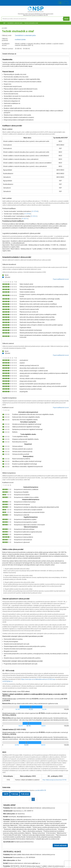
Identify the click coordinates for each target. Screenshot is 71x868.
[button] (30, 799)
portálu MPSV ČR (41, 790)
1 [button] (33, 799)
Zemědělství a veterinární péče (15, 23)
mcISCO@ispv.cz (7, 681)
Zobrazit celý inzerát (60, 845)
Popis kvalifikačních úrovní (61, 279)
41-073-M (35, 211)
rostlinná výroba (20, 40)
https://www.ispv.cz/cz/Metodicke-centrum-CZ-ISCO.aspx (38, 679)
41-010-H (34, 216)
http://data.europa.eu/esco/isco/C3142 (54, 780)
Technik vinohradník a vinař (31, 23)
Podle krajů (15, 794)
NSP (4, 23)
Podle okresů (25, 794)
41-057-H (25, 219)
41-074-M (28, 214)
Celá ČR (6, 794)
